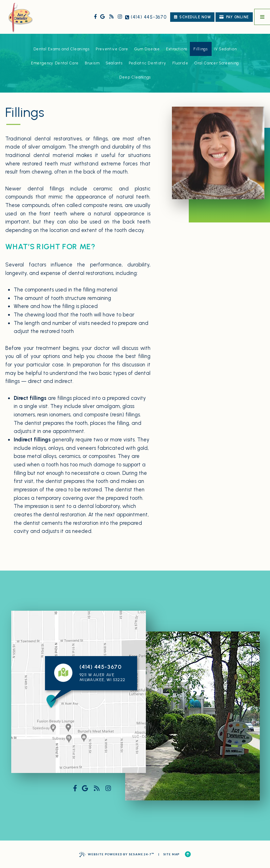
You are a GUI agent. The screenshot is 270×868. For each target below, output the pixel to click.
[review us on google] (102, 17)
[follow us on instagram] (120, 17)
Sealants (114, 63)
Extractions (177, 49)
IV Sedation (225, 49)
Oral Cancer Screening (217, 63)
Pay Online (234, 17)
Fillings (200, 49)
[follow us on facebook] (95, 17)
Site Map (172, 854)
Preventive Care (112, 49)
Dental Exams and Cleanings (62, 49)
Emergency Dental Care (55, 63)
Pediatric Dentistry (147, 63)
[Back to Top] (188, 854)
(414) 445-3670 (146, 17)
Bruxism (92, 63)
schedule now (192, 17)
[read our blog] (111, 17)
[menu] (262, 17)
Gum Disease (147, 49)
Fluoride (180, 63)
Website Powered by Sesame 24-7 (117, 854)
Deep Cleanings (135, 77)
